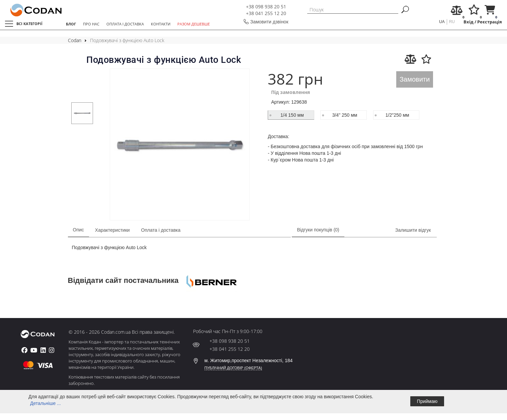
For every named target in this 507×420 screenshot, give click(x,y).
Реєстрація (490, 22)
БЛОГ (71, 24)
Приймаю (427, 401)
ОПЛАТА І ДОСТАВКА (125, 24)
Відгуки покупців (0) (318, 230)
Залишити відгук (413, 230)
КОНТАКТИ (161, 24)
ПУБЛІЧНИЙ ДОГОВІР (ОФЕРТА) (233, 368)
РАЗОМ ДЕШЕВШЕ (194, 24)
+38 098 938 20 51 (266, 7)
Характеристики (112, 230)
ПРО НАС (91, 24)
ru (452, 22)
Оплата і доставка (161, 230)
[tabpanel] (82, 113)
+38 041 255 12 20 (266, 13)
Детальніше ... (46, 403)
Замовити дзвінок (269, 22)
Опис (78, 230)
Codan (75, 40)
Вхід (469, 22)
